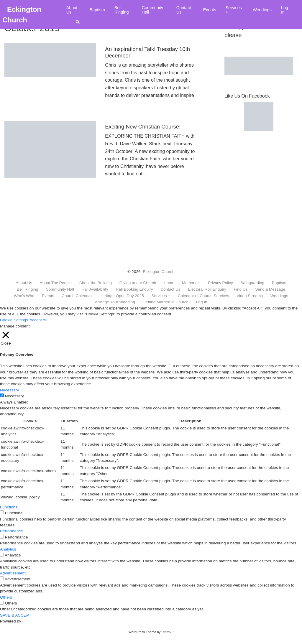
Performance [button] (12, 531)
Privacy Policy (220, 283)
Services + (234, 10)
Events (210, 10)
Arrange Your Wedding (115, 302)
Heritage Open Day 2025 (122, 296)
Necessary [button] (9, 390)
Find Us (241, 289)
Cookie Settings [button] (14, 320)
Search (81, 22)
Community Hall (153, 10)
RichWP (168, 632)
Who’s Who (24, 296)
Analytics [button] (8, 549)
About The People (56, 283)
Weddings (262, 10)
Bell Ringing (122, 10)
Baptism (97, 10)
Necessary (14, 396)
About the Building (96, 283)
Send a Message (270, 289)
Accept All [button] (38, 320)
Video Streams (250, 296)
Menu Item (71, 22)
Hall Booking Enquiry (134, 289)
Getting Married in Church (166, 302)
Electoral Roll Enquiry (207, 289)
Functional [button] (9, 507)
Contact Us (184, 10)
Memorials (191, 283)
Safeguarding (252, 283)
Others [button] (6, 597)
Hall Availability (95, 289)
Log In (285, 10)
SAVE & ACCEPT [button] (16, 615)
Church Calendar (77, 296)
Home (169, 283)
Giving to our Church (138, 283)
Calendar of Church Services (203, 296)
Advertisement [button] (13, 573)
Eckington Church (159, 272)
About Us (72, 10)
